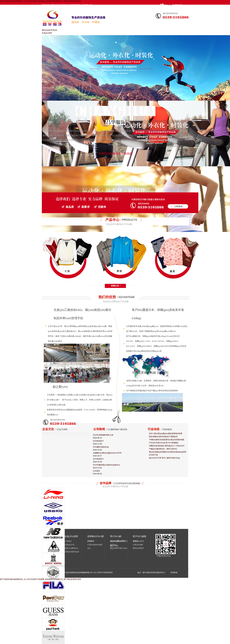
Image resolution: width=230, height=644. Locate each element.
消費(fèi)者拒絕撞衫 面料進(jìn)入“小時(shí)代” (167, 446)
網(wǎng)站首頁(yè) (50, 30)
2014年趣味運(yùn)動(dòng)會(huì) (106, 465)
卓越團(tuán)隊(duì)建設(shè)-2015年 (107, 453)
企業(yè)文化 (70, 545)
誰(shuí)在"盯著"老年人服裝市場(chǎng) (164, 458)
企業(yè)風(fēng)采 (72, 552)
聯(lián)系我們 (138, 548)
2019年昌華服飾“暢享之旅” (103, 435)
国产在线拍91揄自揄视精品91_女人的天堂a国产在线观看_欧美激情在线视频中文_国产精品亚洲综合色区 (41, 1)
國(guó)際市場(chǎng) (119, 548)
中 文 (170, 5)
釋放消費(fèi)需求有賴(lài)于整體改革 (163, 437)
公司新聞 (91, 541)
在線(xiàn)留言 (138, 541)
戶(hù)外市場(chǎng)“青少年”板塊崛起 (164, 443)
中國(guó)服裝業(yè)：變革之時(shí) (163, 449)
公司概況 (68, 541)
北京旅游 (96, 471)
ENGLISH (178, 5)
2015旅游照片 (98, 459)
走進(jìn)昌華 (47, 33)
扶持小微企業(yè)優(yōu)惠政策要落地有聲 (166, 434)
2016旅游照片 (98, 441)
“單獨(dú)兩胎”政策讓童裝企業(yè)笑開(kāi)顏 (167, 440)
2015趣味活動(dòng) (101, 447)
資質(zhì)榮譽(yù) (71, 548)
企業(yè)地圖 (138, 545)
